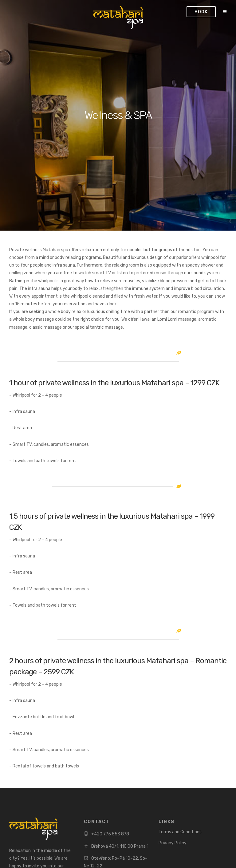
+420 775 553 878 (110, 834)
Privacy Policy (173, 843)
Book (201, 12)
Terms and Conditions (180, 832)
